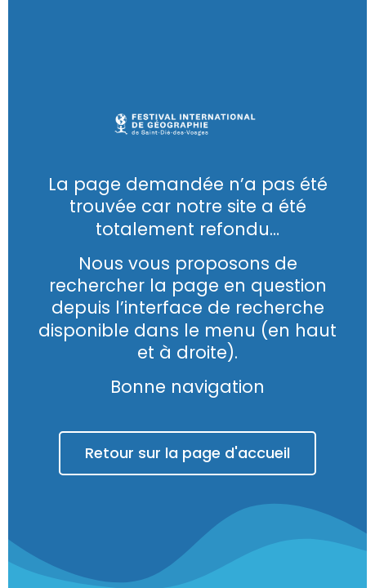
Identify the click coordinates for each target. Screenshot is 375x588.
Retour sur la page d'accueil (187, 453)
